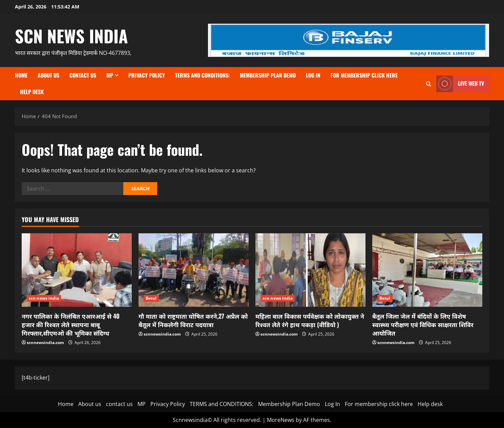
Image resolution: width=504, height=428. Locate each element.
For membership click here (364, 75)
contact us (83, 75)
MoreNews (281, 420)
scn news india (71, 36)
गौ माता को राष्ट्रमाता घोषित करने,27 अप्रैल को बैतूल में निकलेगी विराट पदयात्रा (193, 320)
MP (110, 75)
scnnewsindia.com (45, 343)
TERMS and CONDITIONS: (202, 75)
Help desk (32, 92)
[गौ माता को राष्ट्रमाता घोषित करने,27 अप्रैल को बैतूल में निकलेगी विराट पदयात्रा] (194, 270)
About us (48, 75)
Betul (151, 298)
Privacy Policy (147, 75)
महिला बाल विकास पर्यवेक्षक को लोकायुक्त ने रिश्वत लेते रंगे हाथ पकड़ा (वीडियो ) (310, 320)
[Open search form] (429, 84)
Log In (313, 75)
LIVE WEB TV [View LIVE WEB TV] (460, 84)
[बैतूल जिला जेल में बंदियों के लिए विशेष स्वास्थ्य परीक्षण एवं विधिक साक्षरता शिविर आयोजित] (427, 270)
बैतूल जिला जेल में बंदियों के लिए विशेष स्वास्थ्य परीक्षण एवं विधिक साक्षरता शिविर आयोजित (423, 324)
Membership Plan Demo (268, 75)
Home (21, 75)
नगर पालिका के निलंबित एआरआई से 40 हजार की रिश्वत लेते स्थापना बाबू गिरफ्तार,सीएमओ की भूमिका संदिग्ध (71, 324)
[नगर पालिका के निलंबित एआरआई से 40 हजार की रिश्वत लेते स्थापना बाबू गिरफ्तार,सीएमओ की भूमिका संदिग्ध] (77, 270)
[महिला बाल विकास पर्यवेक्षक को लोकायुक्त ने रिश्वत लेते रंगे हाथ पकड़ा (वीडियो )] (310, 270)
